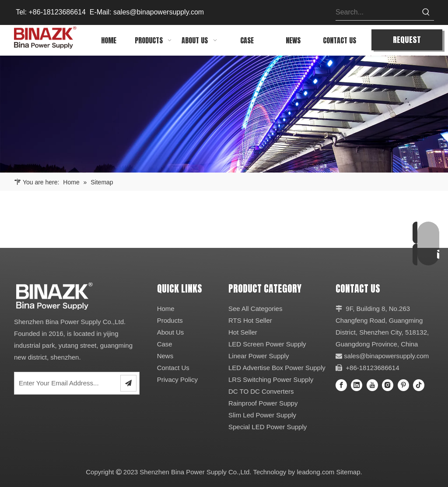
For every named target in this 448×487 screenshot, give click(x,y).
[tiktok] (419, 385)
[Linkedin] (357, 385)
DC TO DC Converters (261, 391)
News (165, 356)
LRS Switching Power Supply (271, 379)
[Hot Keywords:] (426, 12)
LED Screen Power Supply (267, 344)
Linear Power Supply (259, 356)
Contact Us (173, 368)
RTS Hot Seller (250, 320)
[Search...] (377, 12)
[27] (71, 296)
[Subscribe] (128, 383)
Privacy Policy (177, 379)
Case (165, 344)
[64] (224, 114)
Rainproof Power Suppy (263, 403)
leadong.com (315, 472)
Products (170, 320)
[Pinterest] (403, 385)
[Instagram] (388, 385)
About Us (171, 332)
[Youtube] (372, 385)
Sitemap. (349, 472)
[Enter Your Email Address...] (67, 383)
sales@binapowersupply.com (159, 12)
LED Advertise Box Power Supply (277, 368)
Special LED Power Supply (268, 427)
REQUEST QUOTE (407, 42)
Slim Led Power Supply (262, 415)
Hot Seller (243, 332)
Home (166, 309)
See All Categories (255, 309)
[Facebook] (341, 385)
